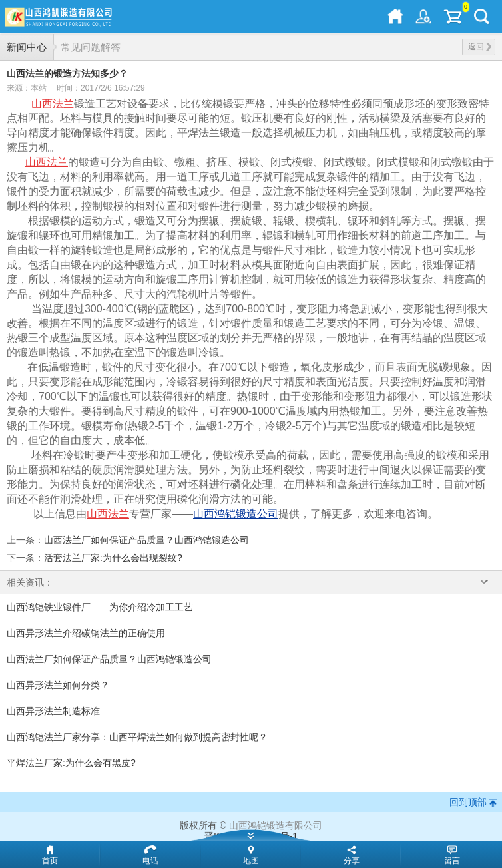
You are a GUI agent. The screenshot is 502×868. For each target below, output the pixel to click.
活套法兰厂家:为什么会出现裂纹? (113, 558)
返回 (480, 47)
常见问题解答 (91, 47)
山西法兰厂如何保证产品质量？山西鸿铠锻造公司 (146, 540)
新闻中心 (27, 47)
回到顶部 (468, 802)
